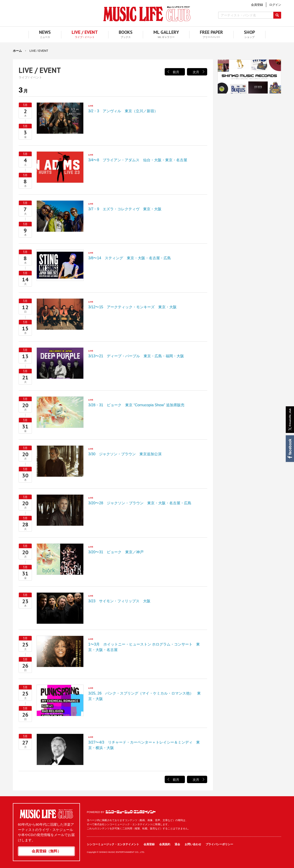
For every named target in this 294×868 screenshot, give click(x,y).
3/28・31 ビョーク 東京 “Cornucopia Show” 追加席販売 (60, 412)
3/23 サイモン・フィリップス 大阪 (60, 608)
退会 (177, 844)
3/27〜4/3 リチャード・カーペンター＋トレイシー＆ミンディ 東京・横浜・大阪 (60, 749)
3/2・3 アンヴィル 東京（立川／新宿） (60, 118)
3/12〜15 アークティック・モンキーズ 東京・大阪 (60, 314)
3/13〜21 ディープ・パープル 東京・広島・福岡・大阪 (60, 363)
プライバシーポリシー (219, 844)
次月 (196, 72)
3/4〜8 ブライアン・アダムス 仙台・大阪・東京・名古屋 (60, 167)
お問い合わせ (193, 844)
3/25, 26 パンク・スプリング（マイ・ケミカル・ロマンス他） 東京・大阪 (60, 700)
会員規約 (165, 844)
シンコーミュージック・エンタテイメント (131, 812)
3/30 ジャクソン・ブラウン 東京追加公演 (60, 461)
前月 (176, 72)
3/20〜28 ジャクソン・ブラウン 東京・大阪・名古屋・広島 (60, 510)
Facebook (290, 449)
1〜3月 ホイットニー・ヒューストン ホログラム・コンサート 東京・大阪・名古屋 (60, 651)
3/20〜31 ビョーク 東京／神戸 (60, 559)
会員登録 (149, 844)
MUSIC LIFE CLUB (147, 14)
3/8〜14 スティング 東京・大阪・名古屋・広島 (60, 265)
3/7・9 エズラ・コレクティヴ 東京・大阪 (60, 216)
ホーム (17, 51)
